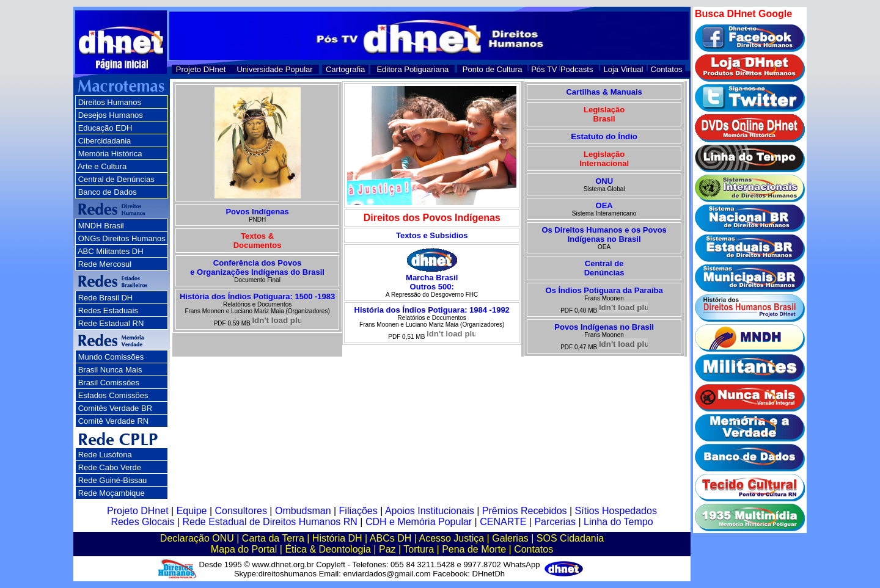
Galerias (510, 538)
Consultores (241, 511)
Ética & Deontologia (328, 549)
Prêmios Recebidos (525, 511)
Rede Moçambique (112, 493)
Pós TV (544, 69)
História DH (337, 538)
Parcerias (555, 522)
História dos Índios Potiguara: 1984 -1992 (432, 310)
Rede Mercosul (105, 264)
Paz (387, 549)
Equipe (192, 511)
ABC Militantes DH (111, 251)
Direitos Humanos (110, 102)
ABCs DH (391, 538)
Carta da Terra (273, 538)
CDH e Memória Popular (419, 522)
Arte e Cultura (102, 166)
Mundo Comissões (111, 357)
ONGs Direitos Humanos (122, 238)
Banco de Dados (108, 192)
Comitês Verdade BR (115, 408)
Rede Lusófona (105, 455)
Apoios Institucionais (430, 511)
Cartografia (345, 69)
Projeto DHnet (201, 69)
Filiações (358, 511)
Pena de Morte (474, 549)
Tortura (419, 549)
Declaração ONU (197, 538)
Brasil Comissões (109, 383)
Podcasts (577, 69)
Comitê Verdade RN (114, 421)
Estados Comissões (113, 395)
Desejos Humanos (111, 115)
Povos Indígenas (257, 212)
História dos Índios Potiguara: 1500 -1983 (257, 296)
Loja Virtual (624, 69)
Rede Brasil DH (106, 298)
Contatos (667, 69)
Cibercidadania (105, 141)
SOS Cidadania (570, 538)
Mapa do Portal (244, 549)
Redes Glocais (142, 522)
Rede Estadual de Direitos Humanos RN (269, 522)
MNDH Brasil (101, 226)
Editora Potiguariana (413, 69)
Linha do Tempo (618, 522)
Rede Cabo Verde (110, 467)
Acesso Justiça (451, 538)
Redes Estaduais (108, 310)
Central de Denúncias (116, 179)
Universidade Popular (274, 69)
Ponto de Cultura (493, 69)
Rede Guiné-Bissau (113, 480)
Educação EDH (105, 128)
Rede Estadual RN (111, 323)
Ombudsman (303, 511)
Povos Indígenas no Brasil (604, 327)
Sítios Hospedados (616, 511)
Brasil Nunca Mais (110, 370)
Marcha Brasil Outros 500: (432, 282)
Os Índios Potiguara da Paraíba (604, 290)
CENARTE (503, 522)
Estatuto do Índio (604, 136)
